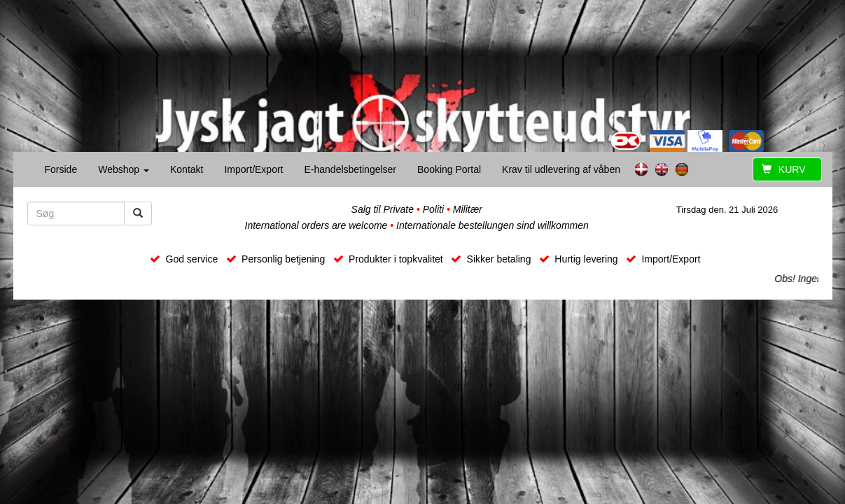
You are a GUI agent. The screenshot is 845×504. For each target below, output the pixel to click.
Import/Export (253, 169)
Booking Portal (449, 169)
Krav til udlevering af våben (561, 169)
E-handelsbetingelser (350, 169)
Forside (61, 169)
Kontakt (187, 169)
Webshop (124, 169)
